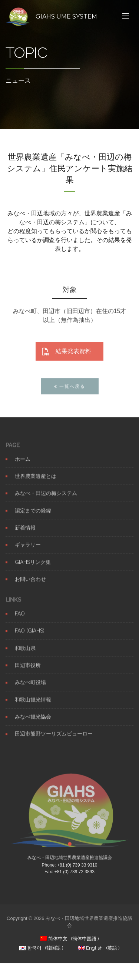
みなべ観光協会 (33, 723)
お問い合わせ (30, 585)
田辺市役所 (28, 671)
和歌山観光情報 (33, 705)
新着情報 (25, 533)
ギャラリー (28, 551)
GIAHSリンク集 (33, 568)
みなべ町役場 (30, 688)
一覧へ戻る (70, 392)
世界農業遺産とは (36, 482)
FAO (20, 620)
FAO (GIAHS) (30, 637)
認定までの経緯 (33, 516)
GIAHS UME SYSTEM (66, 16)
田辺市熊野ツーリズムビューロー (54, 740)
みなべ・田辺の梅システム (46, 499)
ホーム (23, 465)
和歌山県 (25, 654)
